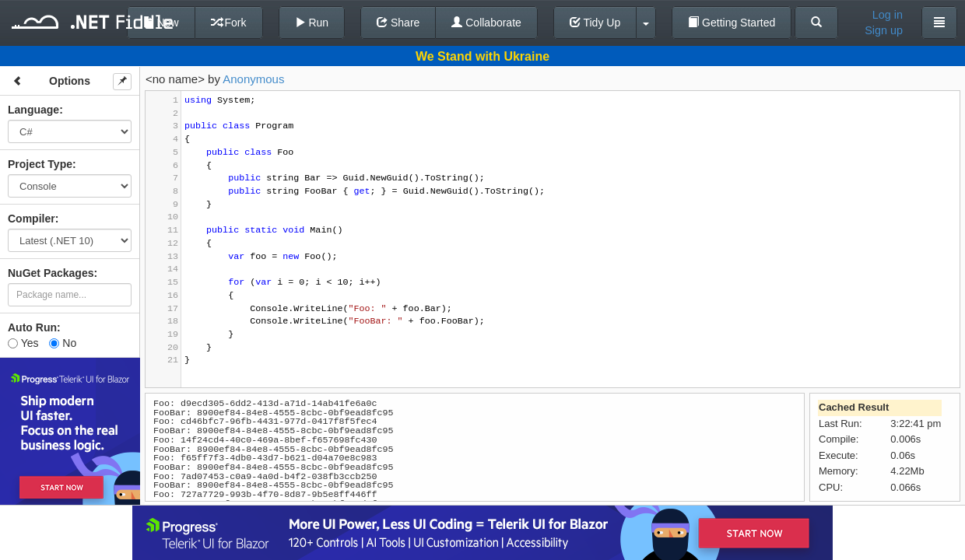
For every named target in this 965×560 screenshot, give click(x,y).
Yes (23, 343)
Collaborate (486, 23)
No (63, 343)
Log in (888, 15)
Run (312, 23)
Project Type (40, 164)
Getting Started (732, 23)
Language (33, 110)
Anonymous (253, 79)
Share (398, 23)
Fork (229, 23)
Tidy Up (595, 23)
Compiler (32, 219)
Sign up (884, 30)
